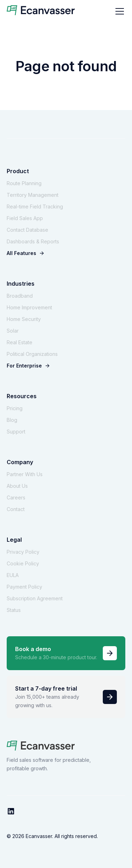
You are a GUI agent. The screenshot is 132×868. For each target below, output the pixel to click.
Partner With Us (25, 474)
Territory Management (33, 195)
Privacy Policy (23, 552)
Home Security (24, 319)
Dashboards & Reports (33, 241)
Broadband (20, 296)
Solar (13, 331)
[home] (41, 11)
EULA (13, 575)
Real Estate (20, 342)
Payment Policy (24, 587)
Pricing (15, 408)
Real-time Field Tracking (35, 207)
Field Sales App (25, 218)
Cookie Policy (23, 563)
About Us (17, 486)
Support (16, 432)
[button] (118, 11)
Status (14, 610)
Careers (16, 497)
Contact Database (27, 230)
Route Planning (24, 183)
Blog (12, 420)
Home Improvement (29, 307)
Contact (16, 509)
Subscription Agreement (35, 598)
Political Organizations (32, 354)
